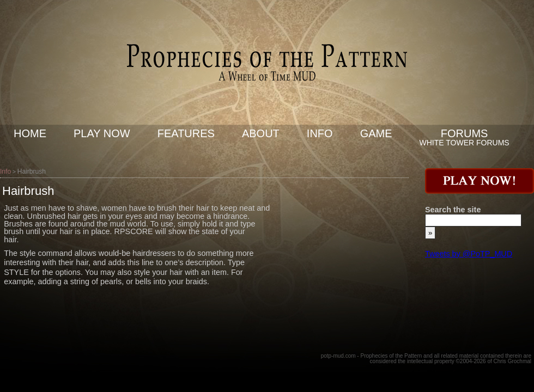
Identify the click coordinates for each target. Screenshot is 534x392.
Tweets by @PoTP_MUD (469, 254)
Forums (465, 133)
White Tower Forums (465, 143)
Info (320, 133)
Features (186, 133)
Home (30, 133)
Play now (102, 133)
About (261, 133)
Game (376, 133)
